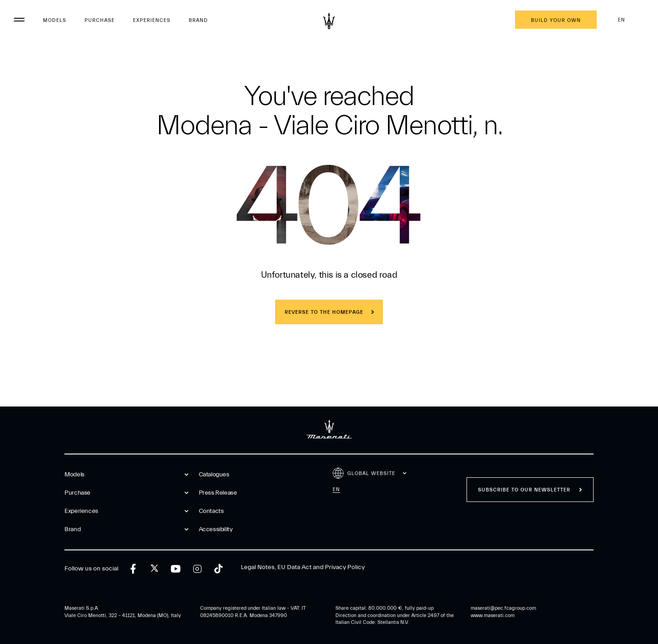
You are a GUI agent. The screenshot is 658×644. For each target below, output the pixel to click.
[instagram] (197, 569)
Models (55, 20)
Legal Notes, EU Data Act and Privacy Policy (303, 567)
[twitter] (154, 569)
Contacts (211, 511)
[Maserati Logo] (329, 21)
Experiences (152, 20)
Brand (198, 20)
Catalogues (214, 475)
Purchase (100, 20)
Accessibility (216, 529)
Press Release (218, 493)
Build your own (556, 20)
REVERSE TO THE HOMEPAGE (324, 312)
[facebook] (133, 569)
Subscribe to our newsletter (524, 490)
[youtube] (176, 569)
